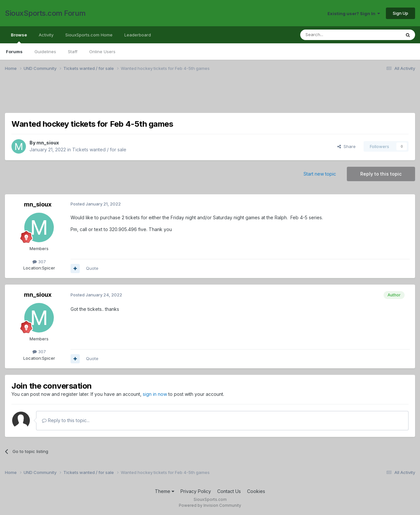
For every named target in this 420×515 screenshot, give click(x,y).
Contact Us (229, 491)
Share (346, 146)
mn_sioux (48, 143)
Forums (14, 52)
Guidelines (45, 52)
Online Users (102, 52)
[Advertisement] (202, 96)
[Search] (334, 35)
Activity (46, 35)
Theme (165, 491)
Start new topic (320, 174)
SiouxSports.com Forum (45, 13)
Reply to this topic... (66, 420)
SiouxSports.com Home (89, 35)
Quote (92, 268)
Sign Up (400, 13)
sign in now (155, 394)
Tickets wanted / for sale (99, 150)
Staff (73, 52)
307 (39, 262)
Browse (19, 38)
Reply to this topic (381, 174)
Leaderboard (138, 35)
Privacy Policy (196, 491)
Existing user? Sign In (354, 13)
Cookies (256, 491)
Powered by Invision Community (210, 505)
